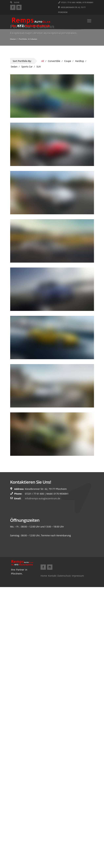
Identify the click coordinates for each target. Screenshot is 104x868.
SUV (39, 67)
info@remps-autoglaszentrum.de (43, 498)
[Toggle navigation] (89, 21)
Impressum (78, 576)
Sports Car (27, 67)
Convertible (54, 61)
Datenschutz (64, 576)
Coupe (68, 61)
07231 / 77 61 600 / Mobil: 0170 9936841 (76, 2)
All (43, 61)
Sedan (14, 67)
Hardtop (80, 61)
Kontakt (52, 576)
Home (44, 576)
